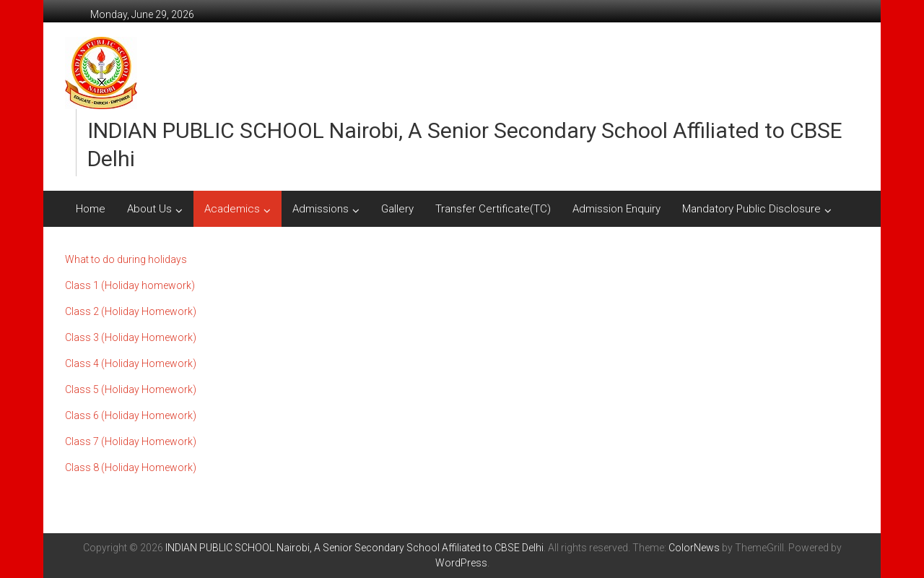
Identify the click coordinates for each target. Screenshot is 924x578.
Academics (232, 209)
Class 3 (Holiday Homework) (131, 337)
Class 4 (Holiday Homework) (131, 363)
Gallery (397, 209)
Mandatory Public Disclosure (751, 209)
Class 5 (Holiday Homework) (131, 389)
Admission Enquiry (616, 209)
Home (91, 209)
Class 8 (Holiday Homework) (131, 467)
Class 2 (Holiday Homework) (131, 311)
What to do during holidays (126, 259)
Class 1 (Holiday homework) (130, 285)
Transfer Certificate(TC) (493, 209)
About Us (149, 209)
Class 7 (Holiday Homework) (131, 441)
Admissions (321, 209)
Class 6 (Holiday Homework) (131, 415)
